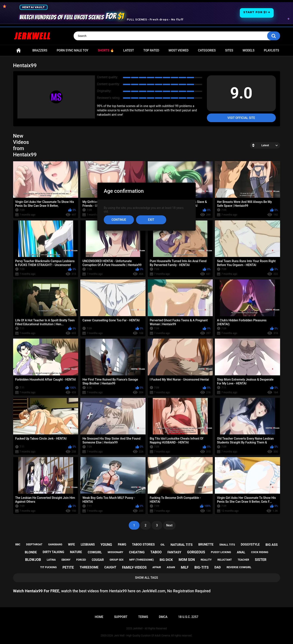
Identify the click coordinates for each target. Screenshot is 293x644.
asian (171, 567)
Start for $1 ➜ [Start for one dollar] (257, 12)
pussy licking (221, 552)
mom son (187, 560)
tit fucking (48, 567)
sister (261, 560)
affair (157, 567)
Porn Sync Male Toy (72, 50)
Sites (229, 50)
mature (76, 552)
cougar (98, 560)
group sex (117, 560)
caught (110, 567)
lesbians (88, 544)
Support (121, 617)
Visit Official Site (241, 118)
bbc (18, 544)
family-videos (134, 567)
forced (81, 560)
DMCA (163, 617)
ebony (66, 560)
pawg (122, 544)
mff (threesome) (142, 560)
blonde (31, 552)
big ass (271, 545)
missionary (115, 552)
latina (51, 560)
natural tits (181, 545)
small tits (227, 545)
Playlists (272, 50)
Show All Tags (146, 578)
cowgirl (95, 552)
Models (249, 50)
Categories (207, 50)
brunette (206, 544)
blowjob (33, 560)
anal (241, 552)
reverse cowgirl (239, 567)
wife (71, 544)
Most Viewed (178, 50)
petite (68, 567)
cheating (137, 552)
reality (206, 560)
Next (169, 525)
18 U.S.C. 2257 (188, 617)
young (106, 545)
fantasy (174, 552)
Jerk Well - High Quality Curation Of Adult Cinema (142, 636)
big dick (166, 560)
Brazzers (40, 50)
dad (218, 567)
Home (19, 51)
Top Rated (151, 50)
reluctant (225, 560)
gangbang (55, 544)
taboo (156, 552)
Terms (143, 617)
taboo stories (143, 544)
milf (185, 567)
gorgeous (196, 552)
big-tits (202, 567)
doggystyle (250, 544)
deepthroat (34, 544)
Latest (129, 50)
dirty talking (53, 552)
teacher (243, 560)
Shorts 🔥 (106, 50)
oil (163, 545)
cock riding (260, 552)
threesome (89, 567)
